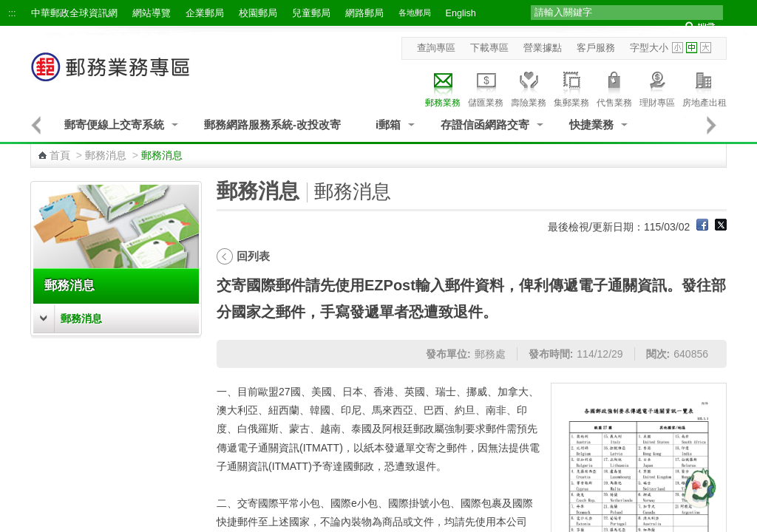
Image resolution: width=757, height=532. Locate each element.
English (461, 13)
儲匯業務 (486, 87)
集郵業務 (571, 87)
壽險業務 (529, 87)
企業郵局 (205, 13)
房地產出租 (705, 87)
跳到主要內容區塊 (8, 8)
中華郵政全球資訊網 (74, 13)
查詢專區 (436, 48)
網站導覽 (152, 13)
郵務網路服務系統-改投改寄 (272, 125)
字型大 (706, 48)
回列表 (253, 256)
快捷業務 (591, 125)
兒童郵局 (311, 13)
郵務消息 (106, 155)
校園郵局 (258, 13)
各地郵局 (415, 13)
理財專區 (657, 87)
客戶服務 (596, 48)
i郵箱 (388, 125)
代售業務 (614, 87)
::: (12, 13)
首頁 (60, 155)
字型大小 (649, 48)
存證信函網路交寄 (485, 125)
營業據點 (543, 48)
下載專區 (489, 48)
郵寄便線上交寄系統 (114, 125)
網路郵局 (364, 13)
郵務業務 (443, 87)
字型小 (678, 48)
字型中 (692, 48)
